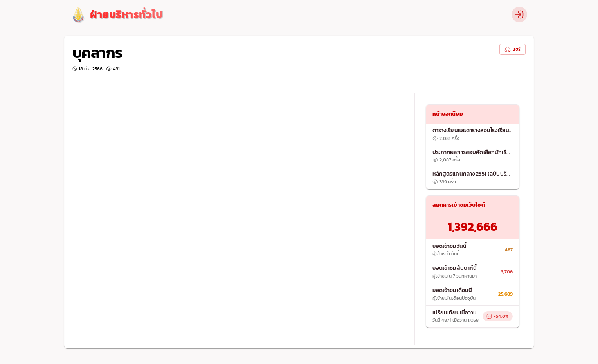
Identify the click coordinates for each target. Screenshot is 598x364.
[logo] (116, 15)
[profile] (519, 14)
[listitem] (473, 134)
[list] (473, 156)
